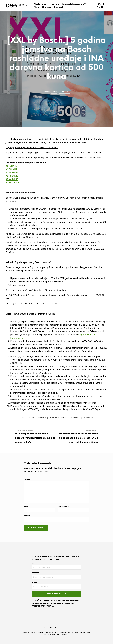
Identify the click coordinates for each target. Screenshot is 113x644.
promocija (75, 418)
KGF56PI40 (11, 166)
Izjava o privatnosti (50, 635)
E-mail (35, 583)
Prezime (35, 573)
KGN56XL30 (12, 176)
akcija (23, 418)
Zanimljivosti (64, 92)
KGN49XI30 (12, 173)
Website (27, 516)
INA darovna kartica (58, 418)
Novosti (54, 92)
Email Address (64, 506)
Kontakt (58, 7)
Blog (36, 7)
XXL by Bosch (88, 418)
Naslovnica (40, 4)
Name (26, 506)
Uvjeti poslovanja (63, 635)
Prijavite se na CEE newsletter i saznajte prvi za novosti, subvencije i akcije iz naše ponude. (56, 558)
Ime (33, 564)
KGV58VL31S (12, 182)
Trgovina (54, 4)
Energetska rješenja (73, 4)
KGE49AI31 (11, 169)
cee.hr (48, 628)
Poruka (27, 479)
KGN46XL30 (12, 179)
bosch (32, 418)
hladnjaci (42, 418)
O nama (46, 7)
